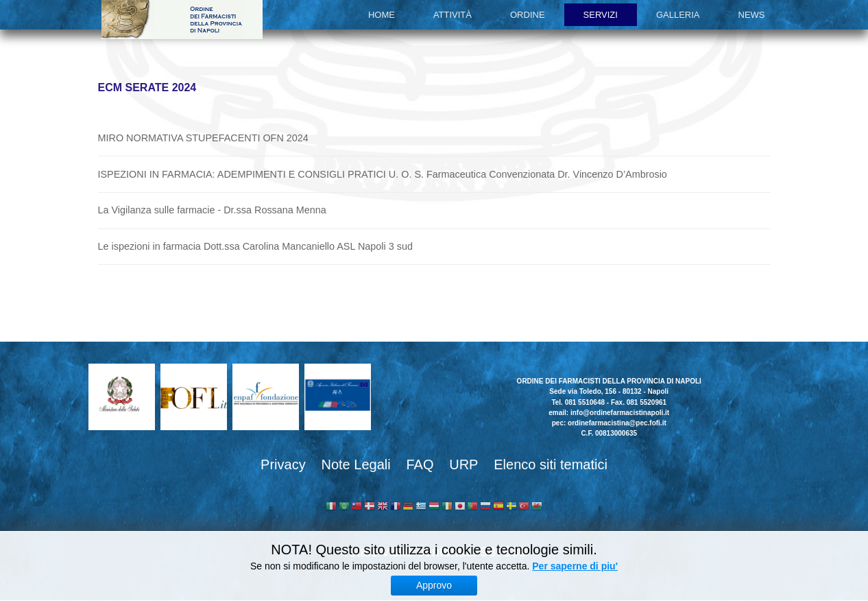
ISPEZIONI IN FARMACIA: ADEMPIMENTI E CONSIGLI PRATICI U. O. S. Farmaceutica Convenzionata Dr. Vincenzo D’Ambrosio (383, 174)
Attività (453, 15)
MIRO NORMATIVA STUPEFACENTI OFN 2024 (203, 138)
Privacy (283, 464)
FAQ (420, 464)
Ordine (528, 15)
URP (463, 464)
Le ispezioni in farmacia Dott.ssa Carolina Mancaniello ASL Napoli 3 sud (255, 246)
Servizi (601, 15)
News (752, 15)
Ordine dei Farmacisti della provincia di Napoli (182, 20)
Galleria (678, 15)
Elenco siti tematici (551, 464)
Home (382, 15)
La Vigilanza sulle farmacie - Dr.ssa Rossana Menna (212, 210)
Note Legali (355, 464)
